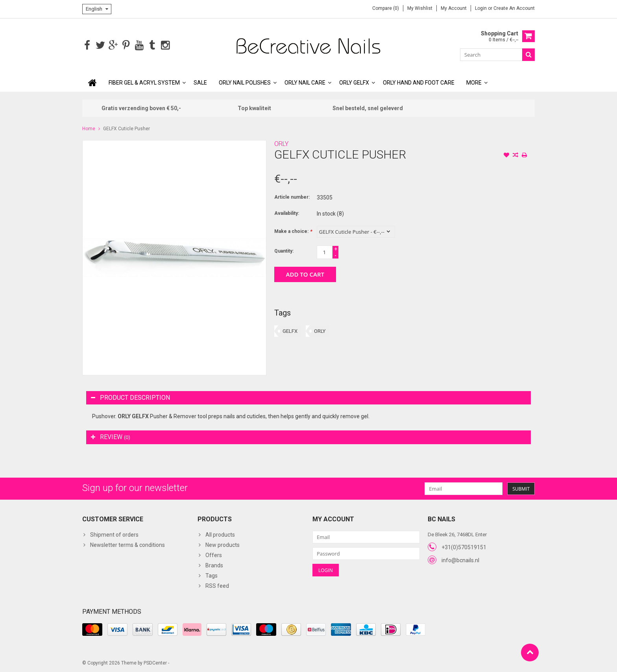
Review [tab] (111, 436)
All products (220, 534)
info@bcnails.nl (460, 559)
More (474, 82)
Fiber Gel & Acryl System (144, 82)
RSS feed (217, 585)
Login (481, 8)
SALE (200, 82)
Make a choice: (293, 231)
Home (89, 128)
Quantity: (284, 250)
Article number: (292, 196)
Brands (214, 565)
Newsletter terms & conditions (127, 544)
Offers (214, 554)
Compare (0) (386, 8)
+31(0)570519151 (464, 546)
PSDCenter (155, 663)
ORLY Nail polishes (245, 82)
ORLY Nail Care (305, 82)
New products (223, 544)
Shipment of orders (114, 534)
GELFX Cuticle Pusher (127, 128)
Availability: (287, 212)
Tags (212, 575)
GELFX (290, 330)
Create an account (514, 8)
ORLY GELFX (354, 82)
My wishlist (420, 8)
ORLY (281, 143)
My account (454, 8)
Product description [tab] (130, 397)
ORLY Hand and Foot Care (419, 82)
